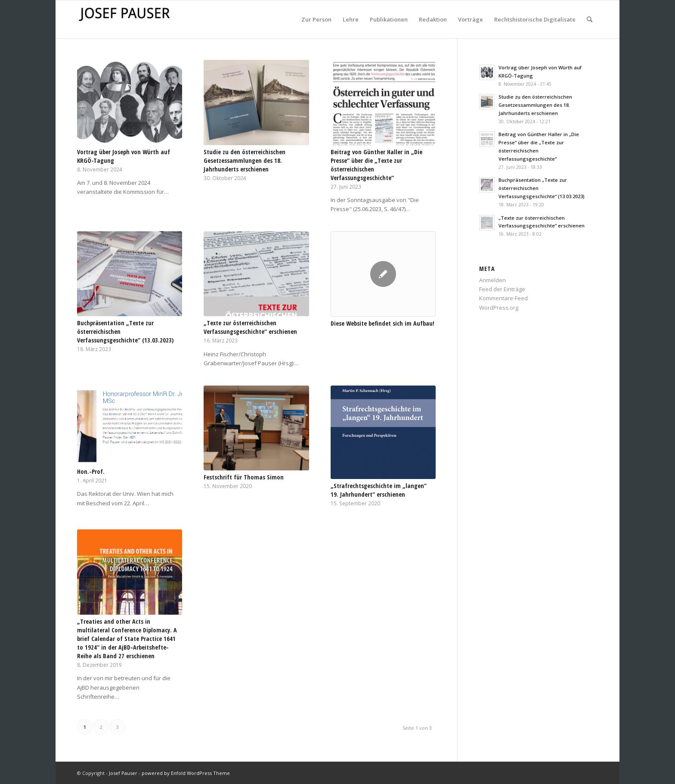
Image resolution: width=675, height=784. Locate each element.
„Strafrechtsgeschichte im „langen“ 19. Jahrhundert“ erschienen (379, 490)
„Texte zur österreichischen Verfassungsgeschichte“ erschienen (250, 327)
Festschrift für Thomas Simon (244, 477)
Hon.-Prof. (91, 471)
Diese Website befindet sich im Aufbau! (382, 323)
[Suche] (590, 19)
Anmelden (492, 280)
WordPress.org (499, 308)
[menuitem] (316, 19)
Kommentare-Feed (503, 298)
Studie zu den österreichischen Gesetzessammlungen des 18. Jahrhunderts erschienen (245, 160)
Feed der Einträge (502, 289)
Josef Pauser (123, 773)
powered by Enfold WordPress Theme (186, 773)
